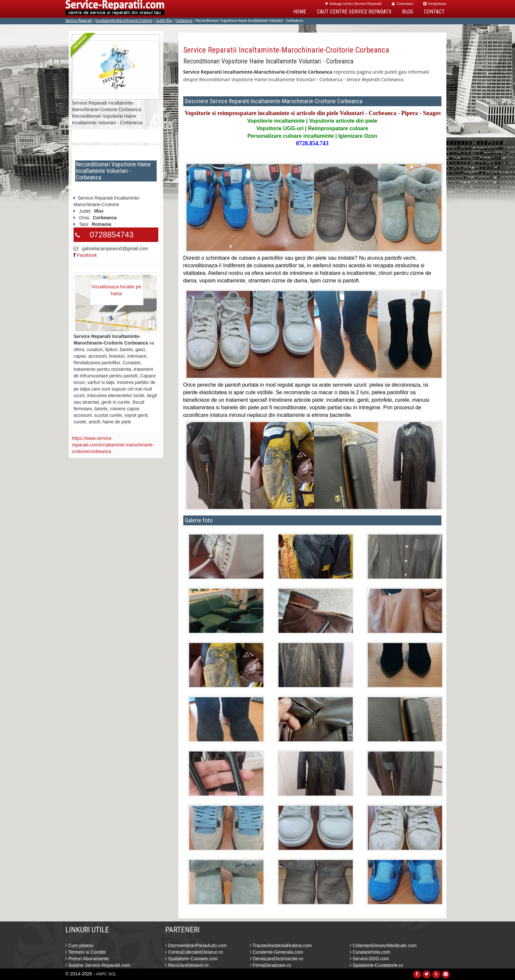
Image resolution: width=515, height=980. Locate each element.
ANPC (102, 974)
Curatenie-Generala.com (277, 952)
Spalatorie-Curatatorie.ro (376, 965)
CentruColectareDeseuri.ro (194, 952)
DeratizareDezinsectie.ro (277, 959)
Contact (434, 12)
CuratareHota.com (370, 952)
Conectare (403, 4)
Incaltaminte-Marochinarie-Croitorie (124, 21)
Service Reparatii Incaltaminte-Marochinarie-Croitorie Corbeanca (286, 50)
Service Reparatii (79, 21)
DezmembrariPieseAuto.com (196, 945)
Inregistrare (435, 4)
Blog (408, 12)
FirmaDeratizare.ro (271, 965)
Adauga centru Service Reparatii (353, 4)
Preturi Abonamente (87, 959)
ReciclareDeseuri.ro (187, 965)
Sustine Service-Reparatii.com (98, 965)
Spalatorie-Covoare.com (191, 959)
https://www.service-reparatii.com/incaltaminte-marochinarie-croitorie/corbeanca (113, 445)
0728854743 (112, 235)
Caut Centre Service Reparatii (354, 12)
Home (300, 12)
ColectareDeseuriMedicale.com (383, 945)
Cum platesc (80, 945)
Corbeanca (184, 21)
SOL (112, 974)
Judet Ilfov (164, 21)
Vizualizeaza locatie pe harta (116, 290)
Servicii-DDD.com (369, 959)
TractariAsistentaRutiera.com (281, 945)
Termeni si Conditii (86, 952)
